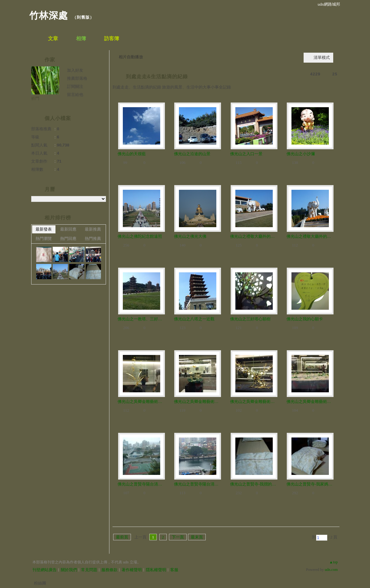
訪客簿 (112, 38)
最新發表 (44, 229)
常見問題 (89, 570)
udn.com (331, 570)
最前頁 (122, 537)
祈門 (35, 98)
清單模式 (322, 57)
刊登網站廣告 (45, 570)
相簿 (81, 38)
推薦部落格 (77, 78)
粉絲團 (40, 583)
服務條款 (109, 570)
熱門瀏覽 (44, 239)
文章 (53, 38)
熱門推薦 (93, 239)
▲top (333, 562)
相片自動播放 (131, 57)
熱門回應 (68, 239)
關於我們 (69, 570)
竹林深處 (49, 15)
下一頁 (178, 537)
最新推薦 (93, 229)
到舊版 (83, 17)
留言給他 (75, 95)
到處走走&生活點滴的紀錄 (157, 76)
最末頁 (197, 537)
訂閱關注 (75, 86)
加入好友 (75, 70)
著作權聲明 (132, 570)
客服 (174, 570)
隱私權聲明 (156, 570)
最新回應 (68, 229)
